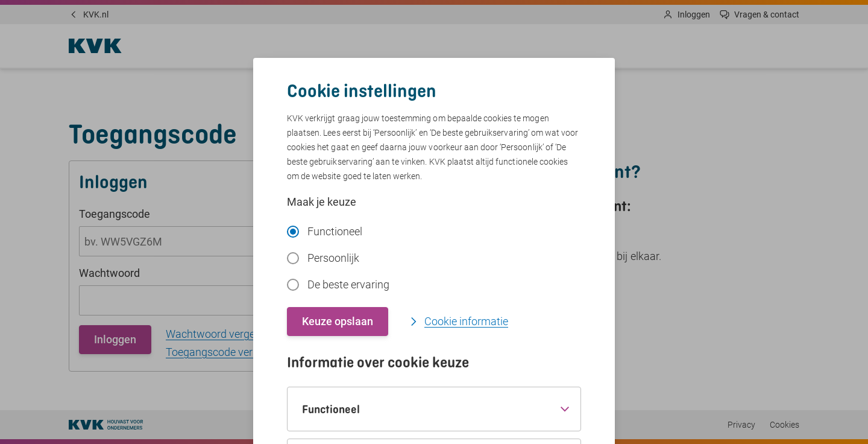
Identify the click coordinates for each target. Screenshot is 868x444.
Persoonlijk (323, 258)
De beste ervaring (338, 284)
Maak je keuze (322, 202)
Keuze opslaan (338, 321)
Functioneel (325, 231)
